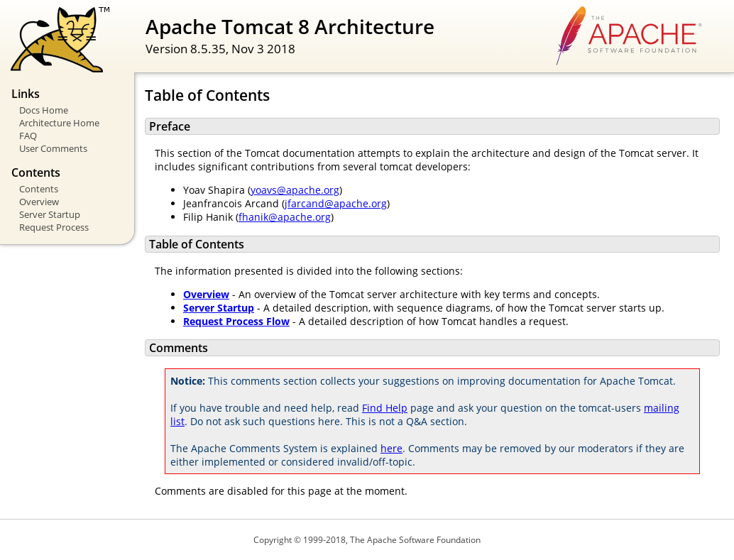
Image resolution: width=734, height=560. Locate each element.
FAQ (28, 136)
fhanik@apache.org (285, 217)
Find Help (385, 408)
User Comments (53, 148)
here (391, 448)
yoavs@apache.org (295, 190)
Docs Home (44, 110)
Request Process (54, 227)
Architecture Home (59, 123)
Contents (39, 189)
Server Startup (50, 214)
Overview (39, 202)
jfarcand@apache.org (336, 203)
